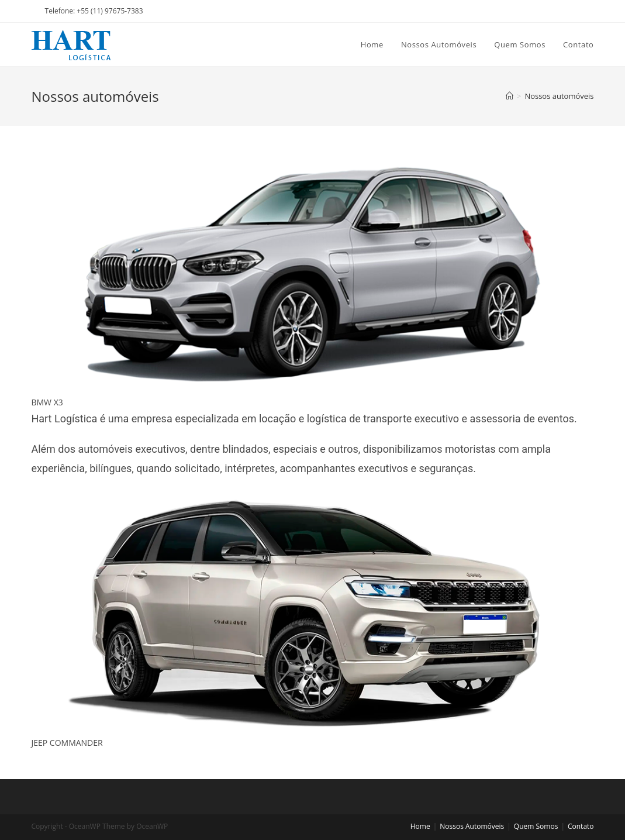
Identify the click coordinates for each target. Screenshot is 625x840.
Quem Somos (536, 826)
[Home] (510, 96)
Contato (581, 826)
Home (420, 826)
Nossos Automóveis (472, 826)
